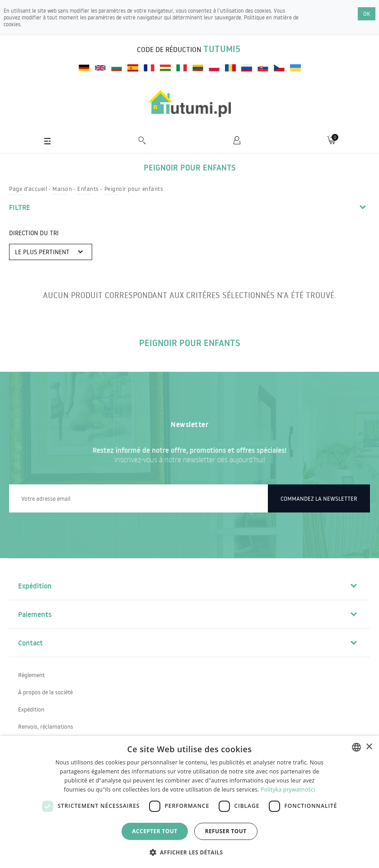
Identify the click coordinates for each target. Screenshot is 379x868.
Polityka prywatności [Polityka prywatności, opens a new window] (288, 790)
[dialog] (189, 802)
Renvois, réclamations (46, 726)
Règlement (31, 675)
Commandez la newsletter (319, 498)
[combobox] (356, 747)
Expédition (31, 709)
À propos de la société (45, 692)
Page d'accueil (28, 189)
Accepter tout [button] (154, 831)
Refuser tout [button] (226, 831)
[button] (190, 852)
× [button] (369, 747)
